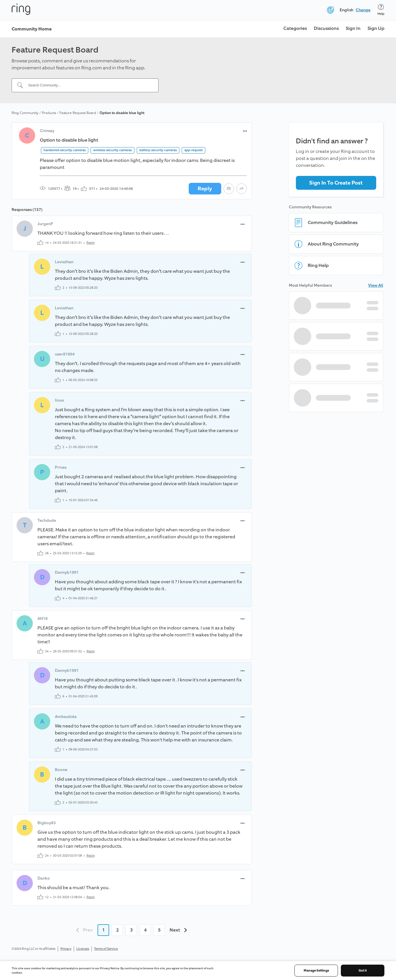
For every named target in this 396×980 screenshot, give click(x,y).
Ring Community (25, 113)
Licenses (83, 949)
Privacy (66, 949)
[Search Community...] (89, 85)
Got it (363, 971)
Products (49, 113)
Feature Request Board (78, 113)
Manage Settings (316, 971)
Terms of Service (106, 949)
